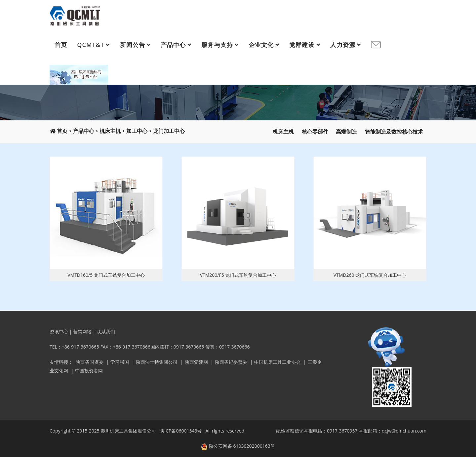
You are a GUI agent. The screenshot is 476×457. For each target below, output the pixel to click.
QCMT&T (91, 45)
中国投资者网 (89, 371)
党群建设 (302, 45)
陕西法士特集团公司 (157, 362)
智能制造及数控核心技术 (394, 132)
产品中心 (173, 45)
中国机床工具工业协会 (277, 362)
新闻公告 (133, 45)
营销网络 (82, 332)
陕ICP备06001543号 (181, 431)
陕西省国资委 (90, 362)
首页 (61, 45)
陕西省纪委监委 (231, 362)
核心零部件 (315, 132)
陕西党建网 (196, 362)
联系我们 (106, 332)
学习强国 (120, 362)
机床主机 (110, 131)
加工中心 (137, 131)
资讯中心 (59, 332)
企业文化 (261, 45)
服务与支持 (217, 45)
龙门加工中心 (169, 131)
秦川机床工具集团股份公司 (128, 431)
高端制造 (346, 132)
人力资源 (343, 45)
